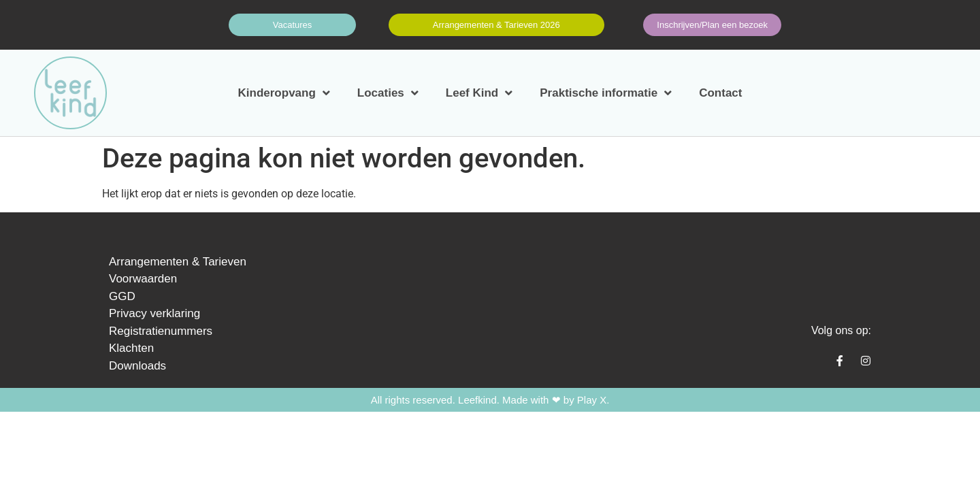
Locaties (388, 93)
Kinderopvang (284, 93)
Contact (720, 93)
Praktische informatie (606, 93)
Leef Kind (479, 93)
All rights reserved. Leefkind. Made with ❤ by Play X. (490, 400)
